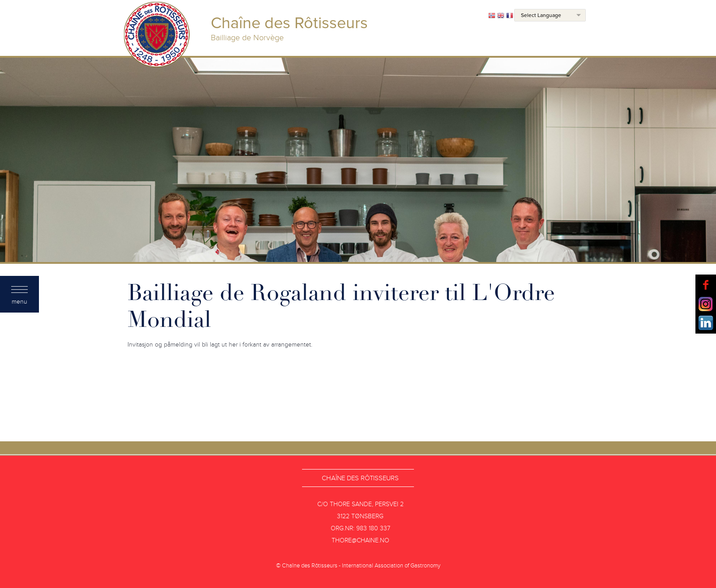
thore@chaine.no (360, 540)
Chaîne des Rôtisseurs (360, 478)
